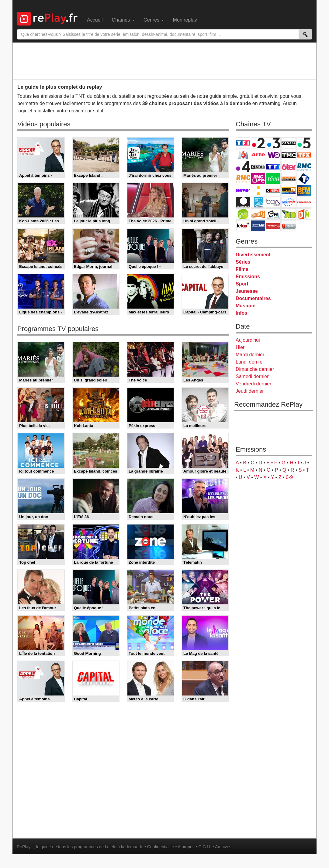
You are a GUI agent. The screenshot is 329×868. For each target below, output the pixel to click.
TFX (304, 155)
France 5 (304, 143)
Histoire (289, 226)
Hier (240, 347)
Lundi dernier (250, 362)
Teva (273, 178)
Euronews (243, 202)
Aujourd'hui (248, 340)
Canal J (258, 214)
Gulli (243, 214)
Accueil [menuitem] (95, 20)
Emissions (248, 277)
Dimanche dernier (255, 369)
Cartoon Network (273, 214)
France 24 (258, 202)
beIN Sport (273, 202)
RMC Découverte (304, 167)
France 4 (243, 167)
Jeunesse (247, 291)
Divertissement (253, 255)
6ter (289, 167)
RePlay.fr (25, 847)
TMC (289, 155)
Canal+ (289, 143)
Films (242, 269)
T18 (304, 178)
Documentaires (253, 298)
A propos (186, 847)
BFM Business (304, 190)
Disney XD (289, 214)
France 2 (258, 143)
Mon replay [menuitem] (185, 20)
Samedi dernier (252, 376)
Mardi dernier (250, 355)
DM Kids (304, 214)
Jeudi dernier (250, 391)
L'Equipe (304, 202)
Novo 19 (243, 190)
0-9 (289, 477)
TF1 (243, 143)
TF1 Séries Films (273, 167)
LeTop (243, 226)
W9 (273, 155)
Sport (242, 284)
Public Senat (273, 226)
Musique (246, 306)
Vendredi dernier (253, 384)
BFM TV (289, 190)
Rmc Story (243, 178)
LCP (258, 226)
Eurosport (289, 202)
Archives (223, 847)
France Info (258, 190)
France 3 (273, 143)
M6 (243, 155)
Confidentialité (161, 847)
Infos (241, 313)
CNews (273, 190)
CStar (258, 166)
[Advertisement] (164, 61)
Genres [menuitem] (154, 20)
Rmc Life (258, 178)
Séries (243, 262)
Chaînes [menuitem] (123, 20)
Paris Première (289, 178)
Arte (258, 155)
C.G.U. (205, 847)
